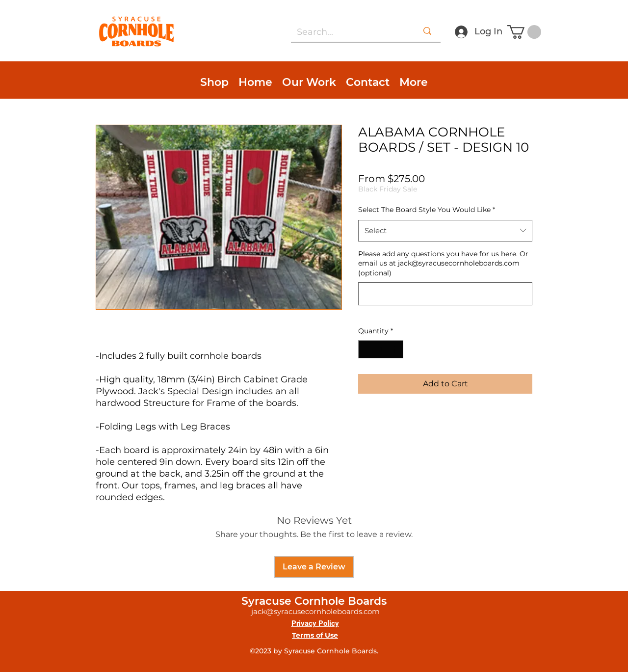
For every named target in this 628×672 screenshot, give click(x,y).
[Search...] (345, 32)
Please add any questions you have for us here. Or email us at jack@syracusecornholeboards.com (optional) (443, 263)
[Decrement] (366, 349)
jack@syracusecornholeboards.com (315, 611)
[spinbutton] (381, 349)
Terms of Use (315, 635)
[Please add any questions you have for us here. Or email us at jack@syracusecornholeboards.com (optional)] (445, 294)
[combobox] (445, 231)
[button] (524, 32)
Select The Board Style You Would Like (427, 210)
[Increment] (396, 349)
